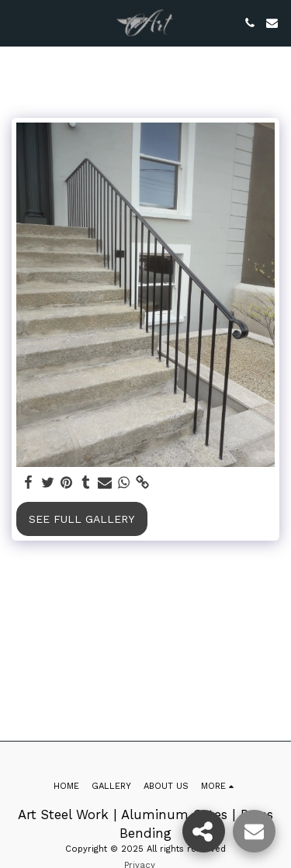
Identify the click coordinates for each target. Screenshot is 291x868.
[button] (17, 22)
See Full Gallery (81, 519)
